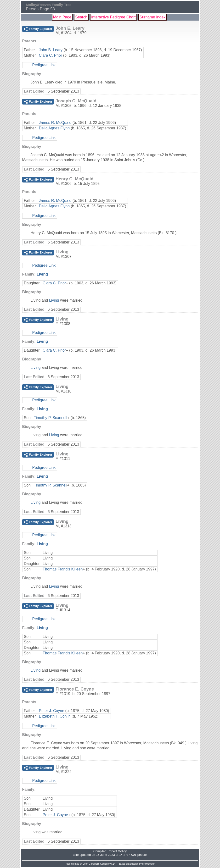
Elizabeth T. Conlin (55, 716)
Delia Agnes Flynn (54, 128)
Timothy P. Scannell (51, 418)
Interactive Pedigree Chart (113, 17)
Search (81, 17)
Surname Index (153, 17)
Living (42, 274)
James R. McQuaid (55, 123)
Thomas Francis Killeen (63, 569)
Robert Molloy (117, 851)
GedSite (104, 864)
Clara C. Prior (50, 55)
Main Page (62, 17)
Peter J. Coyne (51, 711)
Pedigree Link (44, 65)
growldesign (149, 864)
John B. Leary (51, 50)
